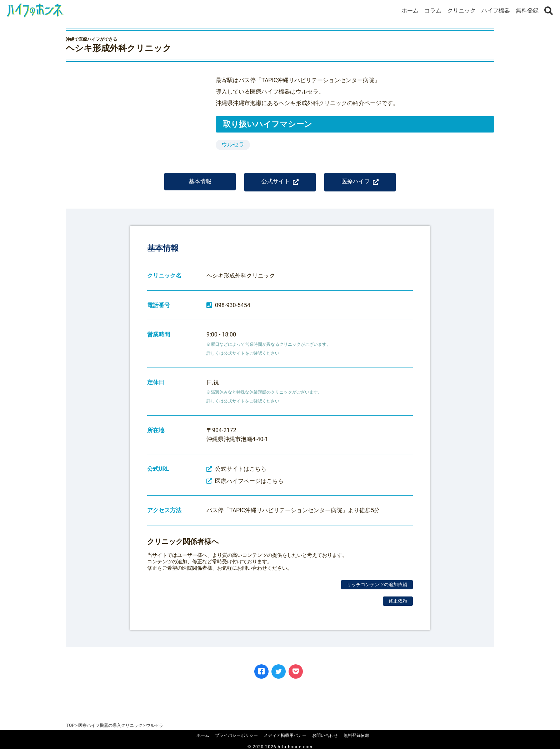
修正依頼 (398, 606)
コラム (433, 11)
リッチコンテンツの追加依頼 (377, 590)
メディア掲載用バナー (285, 735)
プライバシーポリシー (236, 735)
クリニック (461, 11)
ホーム (410, 11)
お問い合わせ (325, 735)
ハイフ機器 (496, 11)
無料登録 (527, 11)
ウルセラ (233, 144)
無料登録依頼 (356, 735)
